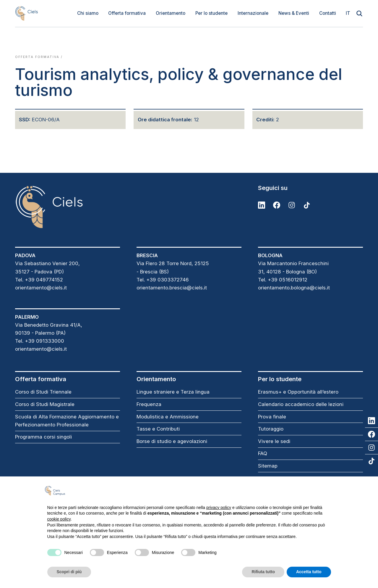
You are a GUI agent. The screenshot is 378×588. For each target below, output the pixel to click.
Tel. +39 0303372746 (163, 280)
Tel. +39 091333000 (40, 341)
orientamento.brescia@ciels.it (172, 288)
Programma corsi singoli (43, 437)
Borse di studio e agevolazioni (172, 441)
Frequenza (149, 404)
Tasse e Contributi (158, 429)
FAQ (263, 453)
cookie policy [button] (59, 519)
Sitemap (268, 466)
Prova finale (272, 417)
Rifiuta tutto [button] (263, 572)
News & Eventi (294, 13)
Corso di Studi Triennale (43, 392)
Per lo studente (211, 13)
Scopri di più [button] (69, 572)
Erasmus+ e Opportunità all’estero (298, 392)
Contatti (328, 13)
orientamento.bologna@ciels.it (294, 288)
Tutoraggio (271, 429)
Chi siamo (88, 13)
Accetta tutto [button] (309, 572)
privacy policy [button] (219, 508)
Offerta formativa (127, 13)
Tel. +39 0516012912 (283, 280)
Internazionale (253, 13)
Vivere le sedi (274, 441)
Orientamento (171, 13)
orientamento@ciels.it (41, 288)
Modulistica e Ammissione (168, 417)
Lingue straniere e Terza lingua (173, 392)
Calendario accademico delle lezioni (301, 404)
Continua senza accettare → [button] (301, 490)
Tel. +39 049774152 (39, 280)
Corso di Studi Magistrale (45, 404)
